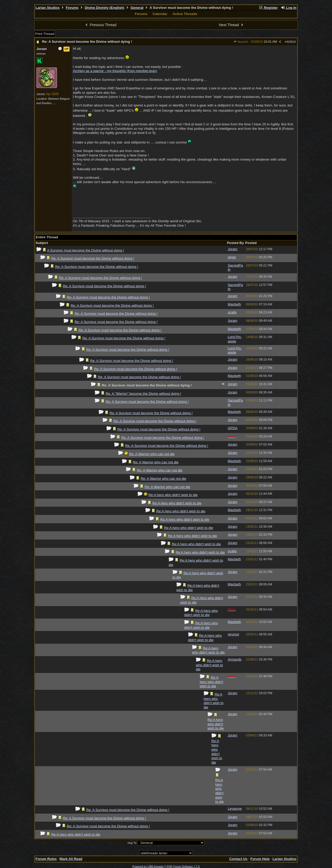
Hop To (132, 843)
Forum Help (260, 859)
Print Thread (45, 34)
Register (268, 8)
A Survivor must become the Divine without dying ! (86, 250)
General (137, 8)
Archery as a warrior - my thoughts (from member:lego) (115, 71)
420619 (291, 42)
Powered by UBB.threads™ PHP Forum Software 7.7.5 (166, 866)
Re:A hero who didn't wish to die (173, 495)
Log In (289, 8)
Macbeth (241, 42)
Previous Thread (100, 25)
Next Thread (232, 25)
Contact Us (238, 859)
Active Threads (185, 14)
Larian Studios (48, 8)
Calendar (160, 14)
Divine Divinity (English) (105, 8)
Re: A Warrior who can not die (152, 454)
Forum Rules (46, 859)
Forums (72, 8)
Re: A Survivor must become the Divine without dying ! (87, 42)
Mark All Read (71, 859)
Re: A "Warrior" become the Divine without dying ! (143, 394)
